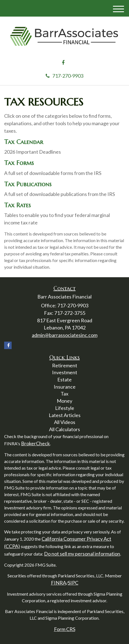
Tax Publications (28, 184)
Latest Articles (65, 415)
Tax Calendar (24, 142)
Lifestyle (65, 408)
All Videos (65, 422)
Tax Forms (19, 163)
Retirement (65, 365)
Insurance (65, 387)
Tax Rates (17, 205)
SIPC (73, 583)
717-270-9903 (64, 76)
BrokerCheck (35, 443)
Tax (64, 394)
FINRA (59, 583)
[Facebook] (63, 63)
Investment (65, 372)
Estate (64, 379)
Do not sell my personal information (82, 554)
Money (64, 401)
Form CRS (65, 629)
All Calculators (64, 429)
